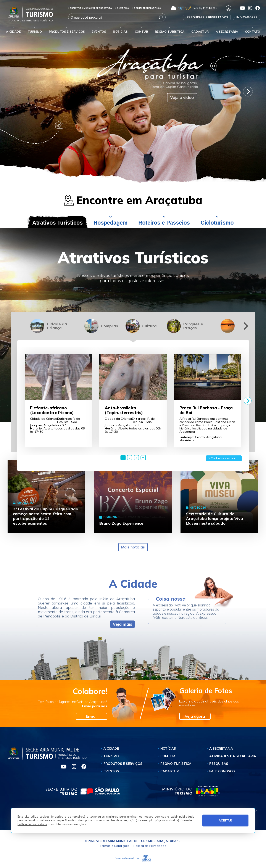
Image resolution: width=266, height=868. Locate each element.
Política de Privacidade (32, 824)
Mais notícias (133, 547)
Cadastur (200, 32)
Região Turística (170, 32)
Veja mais (123, 624)
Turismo (111, 756)
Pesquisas (219, 764)
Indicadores (247, 17)
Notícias (120, 32)
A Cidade (13, 32)
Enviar (91, 716)
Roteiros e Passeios (164, 223)
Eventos (111, 771)
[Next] (248, 91)
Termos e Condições (114, 846)
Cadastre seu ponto (224, 458)
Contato (252, 32)
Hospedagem (110, 223)
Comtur (141, 32)
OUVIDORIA (122, 8)
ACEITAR (225, 820)
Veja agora (195, 716)
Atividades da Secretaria (233, 756)
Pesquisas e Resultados (208, 17)
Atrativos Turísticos (57, 223)
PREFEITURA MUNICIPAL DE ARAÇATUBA (90, 8)
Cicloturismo (217, 223)
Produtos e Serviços (67, 32)
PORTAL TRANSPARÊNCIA (147, 8)
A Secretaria (221, 748)
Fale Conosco (222, 771)
